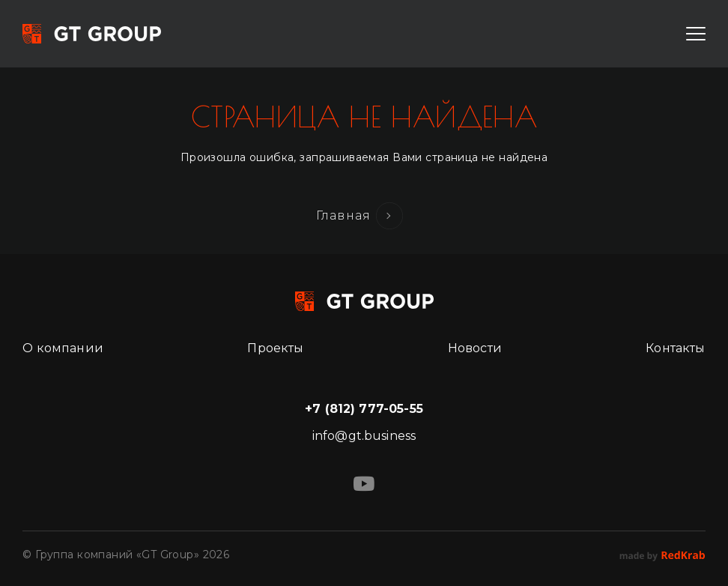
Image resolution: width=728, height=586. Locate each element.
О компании (63, 348)
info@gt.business (364, 436)
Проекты (275, 348)
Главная (343, 215)
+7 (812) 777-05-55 (364, 409)
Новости (475, 348)
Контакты (675, 348)
